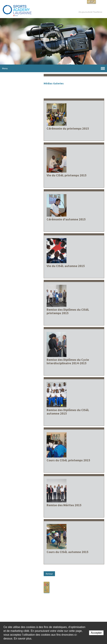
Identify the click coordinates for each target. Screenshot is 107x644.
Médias (48, 83)
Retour (49, 574)
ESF (91, 2)
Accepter (96, 633)
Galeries (58, 83)
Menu (53, 68)
